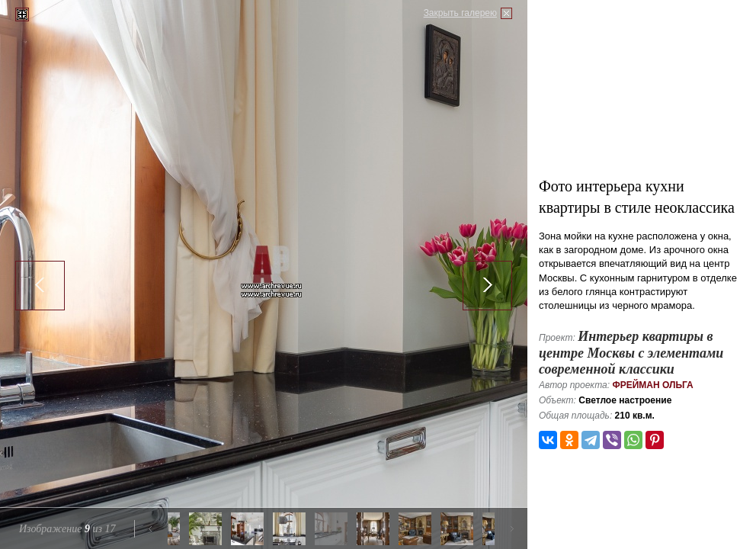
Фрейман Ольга (652, 385)
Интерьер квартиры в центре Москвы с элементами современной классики (631, 353)
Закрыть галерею (460, 13)
